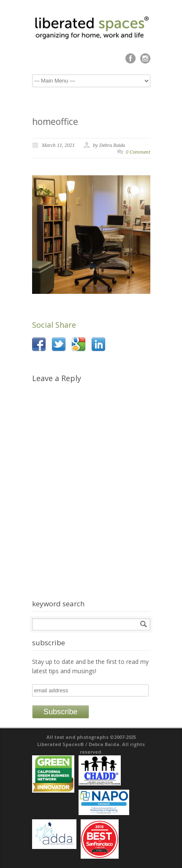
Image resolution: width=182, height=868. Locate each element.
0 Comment (138, 152)
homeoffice (55, 122)
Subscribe (61, 712)
